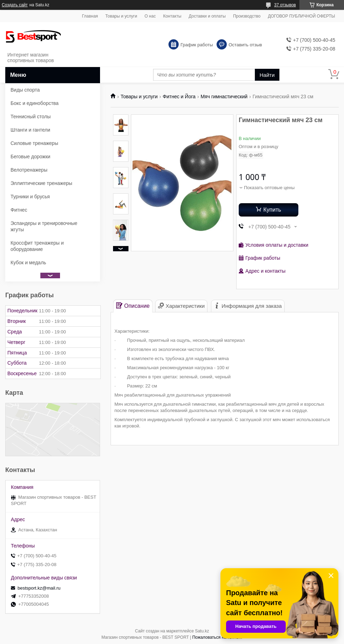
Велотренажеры (29, 170)
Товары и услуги (121, 16)
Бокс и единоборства (35, 103)
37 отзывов (285, 5)
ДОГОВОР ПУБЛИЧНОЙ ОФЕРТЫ (301, 16)
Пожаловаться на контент (217, 637)
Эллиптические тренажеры (41, 183)
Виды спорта (25, 90)
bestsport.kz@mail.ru (39, 588)
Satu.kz (202, 631)
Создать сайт (15, 5)
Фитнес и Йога (179, 97)
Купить (272, 210)
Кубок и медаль (28, 263)
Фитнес (19, 210)
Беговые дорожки (30, 157)
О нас (150, 16)
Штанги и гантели (30, 130)
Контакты (172, 16)
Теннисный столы (31, 117)
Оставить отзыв (245, 45)
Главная (90, 16)
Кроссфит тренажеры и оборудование (37, 246)
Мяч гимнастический (224, 97)
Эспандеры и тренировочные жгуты (44, 226)
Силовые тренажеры (34, 143)
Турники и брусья (30, 197)
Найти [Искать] (267, 75)
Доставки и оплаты (207, 16)
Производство (247, 16)
